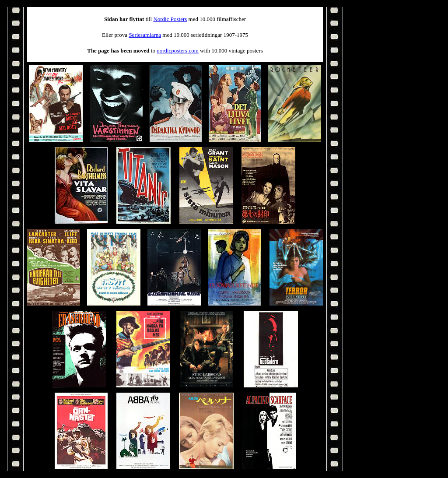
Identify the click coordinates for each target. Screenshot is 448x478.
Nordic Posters (170, 19)
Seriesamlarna (145, 35)
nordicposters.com (178, 51)
